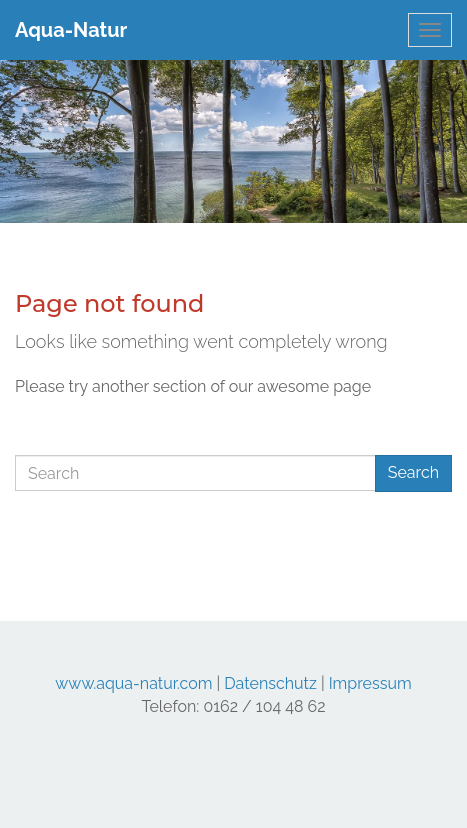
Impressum (370, 683)
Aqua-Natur (71, 30)
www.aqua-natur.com (133, 683)
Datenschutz (270, 683)
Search (413, 472)
